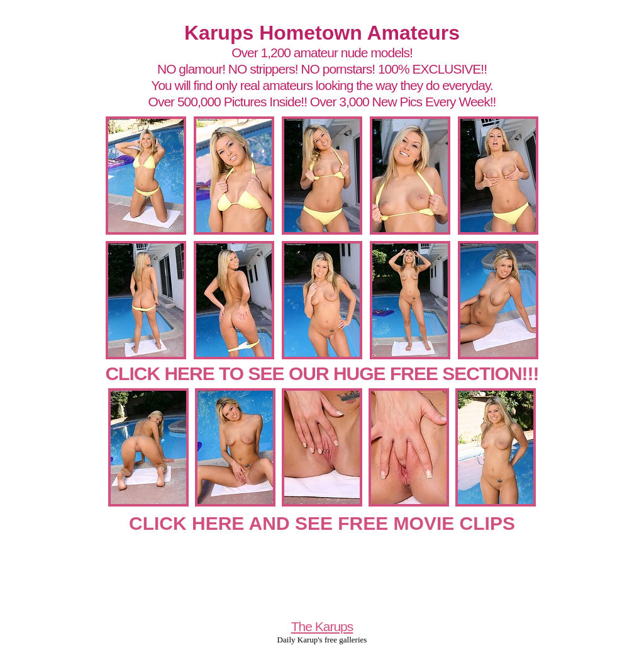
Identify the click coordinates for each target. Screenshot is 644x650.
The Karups (322, 626)
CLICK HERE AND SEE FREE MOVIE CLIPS (322, 523)
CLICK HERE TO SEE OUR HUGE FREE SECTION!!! (322, 373)
